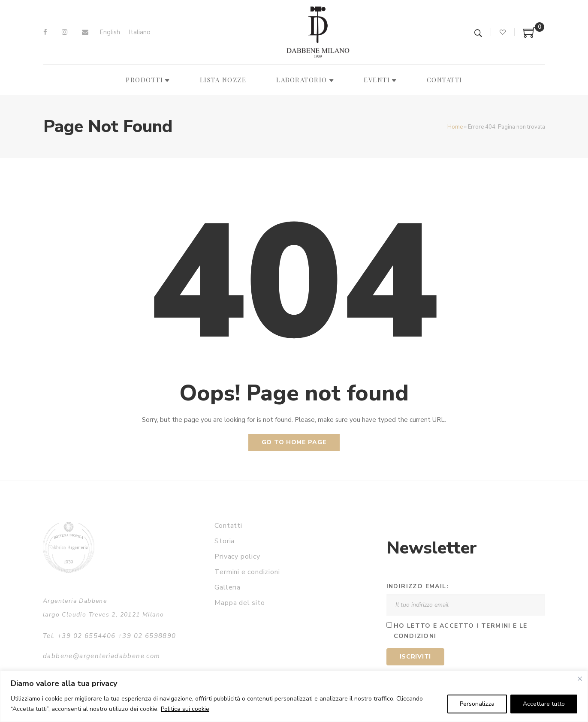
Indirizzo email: (418, 586)
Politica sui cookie (185, 709)
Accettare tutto (544, 704)
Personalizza (477, 704)
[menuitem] (110, 32)
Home (455, 127)
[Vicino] (580, 679)
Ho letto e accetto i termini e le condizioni (461, 631)
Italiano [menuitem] (140, 32)
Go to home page (294, 442)
